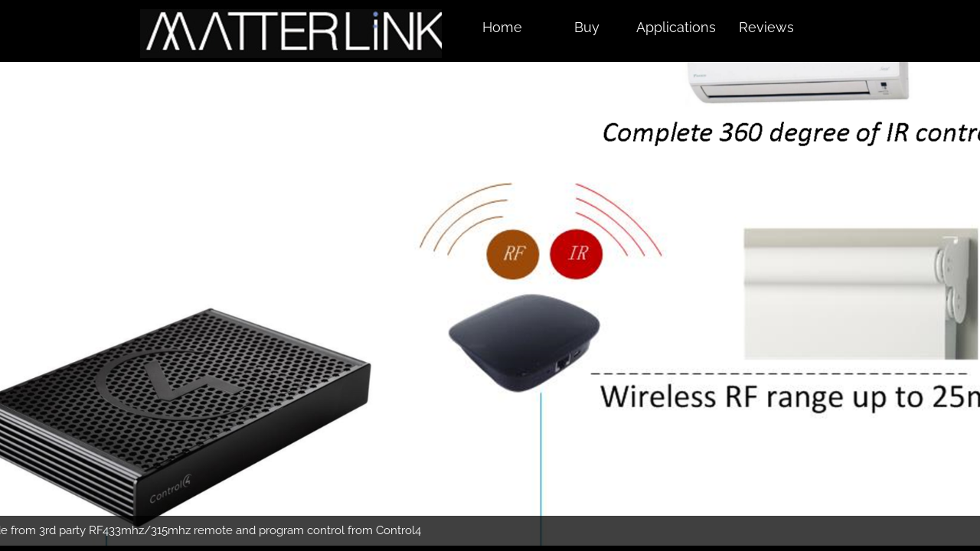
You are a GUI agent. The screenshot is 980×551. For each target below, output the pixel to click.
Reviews (766, 27)
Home (502, 27)
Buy (587, 27)
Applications (676, 27)
